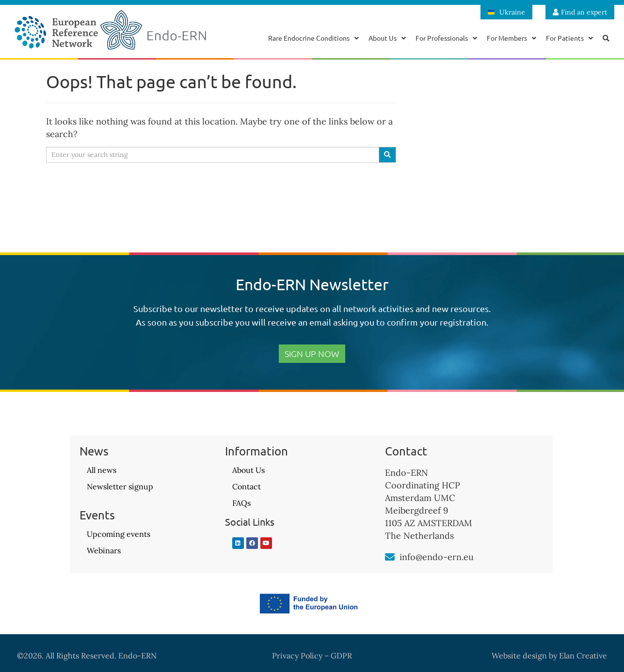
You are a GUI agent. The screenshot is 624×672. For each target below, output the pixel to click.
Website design (519, 656)
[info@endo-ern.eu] (390, 557)
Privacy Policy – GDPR (312, 656)
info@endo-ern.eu (437, 557)
